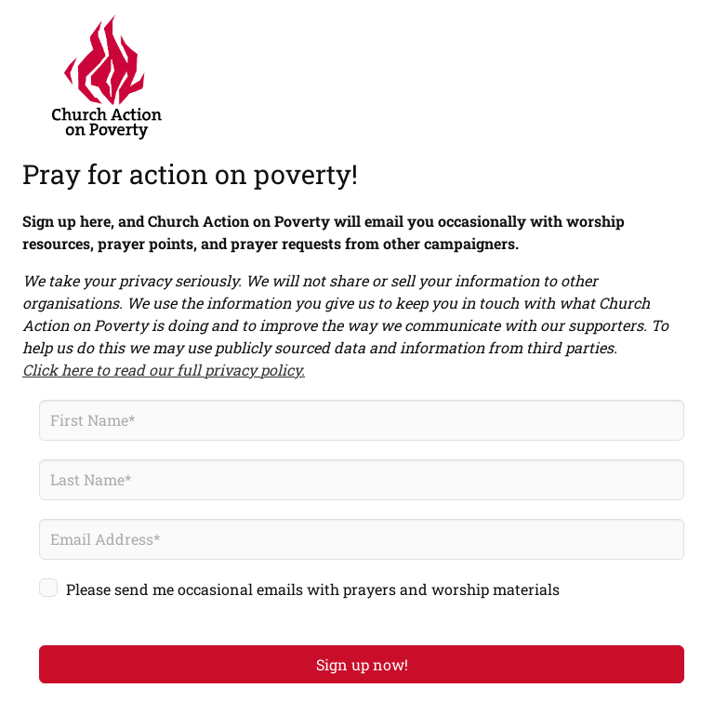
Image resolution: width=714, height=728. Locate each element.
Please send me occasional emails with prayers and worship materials (313, 589)
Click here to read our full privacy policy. (164, 370)
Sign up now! (362, 664)
